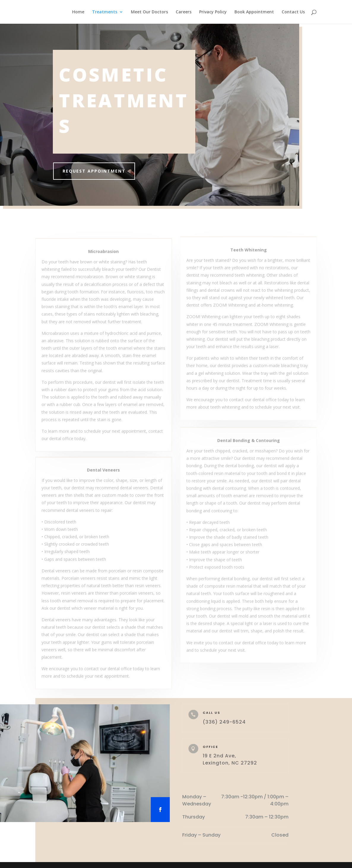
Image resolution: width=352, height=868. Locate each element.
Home (78, 12)
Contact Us (293, 12)
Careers (184, 12)
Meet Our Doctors (149, 12)
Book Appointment (254, 12)
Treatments (105, 12)
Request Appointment (97, 171)
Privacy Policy (213, 12)
